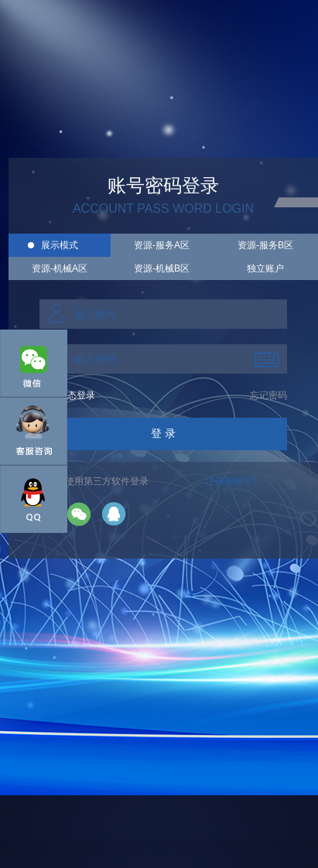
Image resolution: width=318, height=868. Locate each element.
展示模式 (60, 245)
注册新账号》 (234, 481)
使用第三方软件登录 (107, 481)
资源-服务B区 (265, 245)
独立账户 (265, 268)
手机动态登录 (67, 395)
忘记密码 (268, 395)
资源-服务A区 (162, 245)
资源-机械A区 (60, 268)
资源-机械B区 (162, 268)
